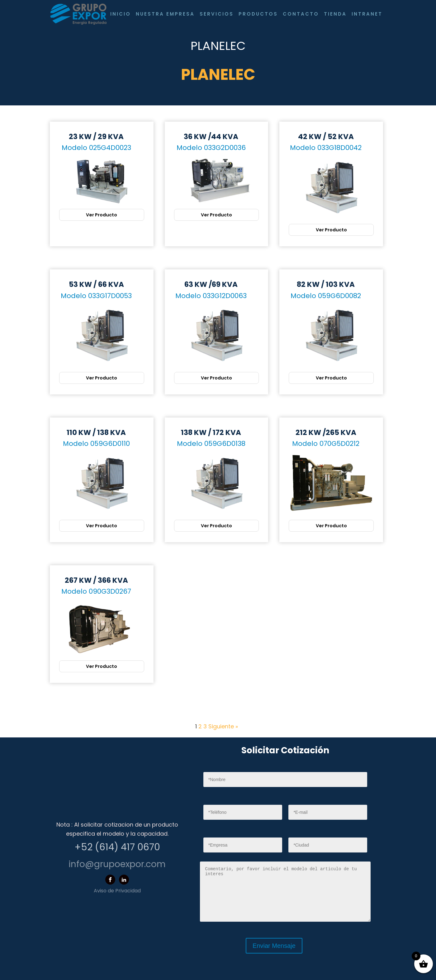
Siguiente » (223, 726)
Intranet (367, 14)
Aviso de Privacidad (117, 891)
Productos (258, 14)
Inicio (121, 14)
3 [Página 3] (205, 726)
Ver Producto (102, 215)
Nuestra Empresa (165, 14)
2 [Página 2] (200, 726)
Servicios (217, 14)
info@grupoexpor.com (117, 864)
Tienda (335, 14)
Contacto (301, 14)
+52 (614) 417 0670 (117, 847)
